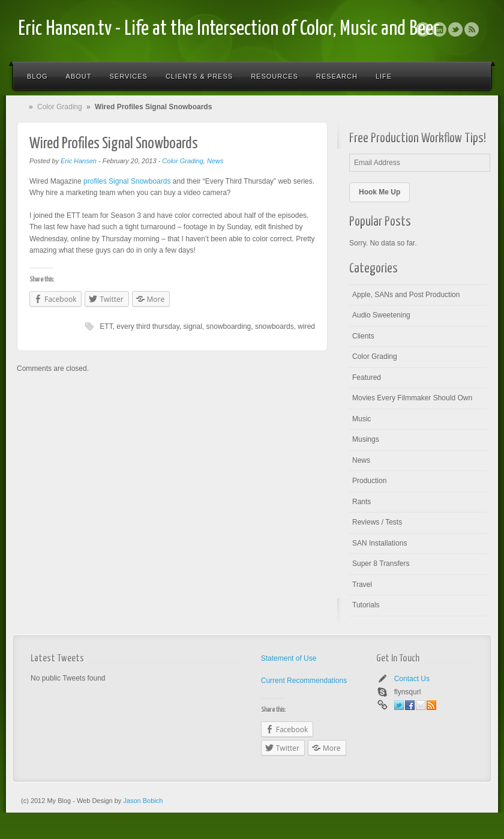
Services (128, 76)
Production (369, 481)
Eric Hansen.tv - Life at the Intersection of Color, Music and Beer (229, 29)
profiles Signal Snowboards (127, 181)
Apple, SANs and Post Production (406, 295)
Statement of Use (289, 658)
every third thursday (148, 326)
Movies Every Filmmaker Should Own (412, 398)
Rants (361, 502)
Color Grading (60, 107)
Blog (37, 76)
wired (306, 326)
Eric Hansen (79, 161)
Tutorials (366, 605)
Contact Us (412, 679)
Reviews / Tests (377, 522)
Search (475, 76)
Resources (274, 76)
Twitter (455, 29)
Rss (472, 29)
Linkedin (439, 29)
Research (337, 76)
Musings (366, 439)
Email (421, 705)
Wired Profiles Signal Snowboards (114, 144)
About (79, 76)
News (215, 161)
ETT (106, 326)
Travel (362, 585)
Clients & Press (199, 76)
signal (193, 326)
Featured (367, 377)
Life (384, 76)
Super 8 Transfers (381, 564)
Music (361, 419)
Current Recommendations (304, 681)
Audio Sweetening (381, 315)
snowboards (274, 326)
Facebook (423, 29)
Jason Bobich (143, 801)
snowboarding (229, 326)
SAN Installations (379, 543)
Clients (363, 336)
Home (23, 107)
